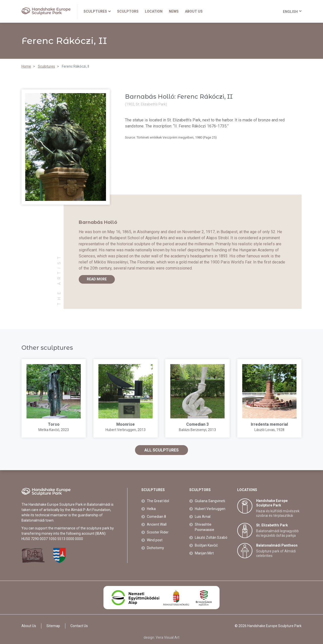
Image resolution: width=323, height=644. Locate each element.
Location (154, 11)
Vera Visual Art (168, 637)
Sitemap (53, 626)
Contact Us (79, 626)
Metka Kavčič (49, 430)
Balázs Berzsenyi (193, 430)
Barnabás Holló (98, 222)
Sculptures (97, 11)
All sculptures (161, 450)
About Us (194, 11)
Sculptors (128, 11)
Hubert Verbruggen (121, 430)
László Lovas (265, 430)
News (174, 11)
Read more (97, 279)
